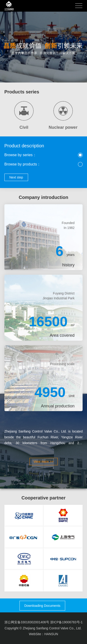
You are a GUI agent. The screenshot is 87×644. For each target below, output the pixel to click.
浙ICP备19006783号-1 (66, 622)
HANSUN (51, 634)
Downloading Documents (42, 606)
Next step (16, 177)
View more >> (43, 462)
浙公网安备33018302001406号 (27, 622)
